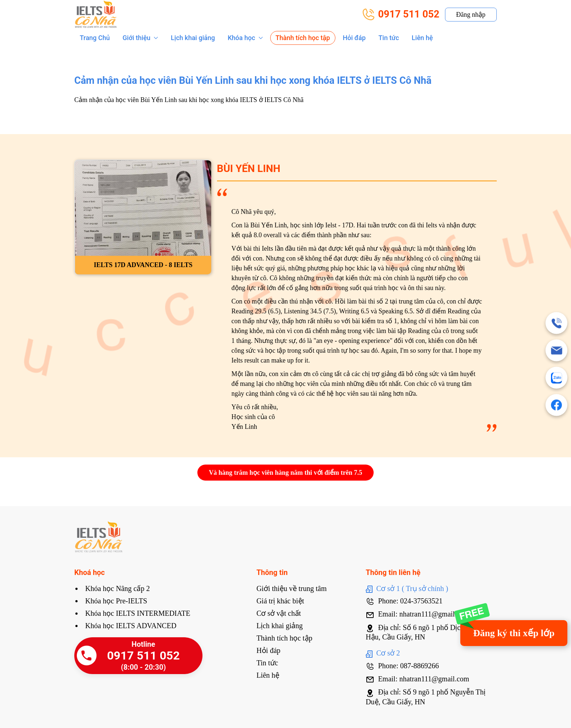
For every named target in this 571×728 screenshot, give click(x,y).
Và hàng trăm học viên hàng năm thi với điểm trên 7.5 (285, 473)
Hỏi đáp (354, 38)
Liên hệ (422, 38)
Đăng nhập (471, 15)
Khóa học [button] (245, 38)
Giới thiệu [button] (141, 38)
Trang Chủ (95, 38)
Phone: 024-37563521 (404, 601)
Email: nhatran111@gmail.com (417, 614)
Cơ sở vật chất (279, 613)
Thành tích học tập (303, 38)
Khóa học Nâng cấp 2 (117, 588)
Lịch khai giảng (193, 38)
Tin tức (389, 38)
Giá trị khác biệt (280, 601)
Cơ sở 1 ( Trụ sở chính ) (407, 588)
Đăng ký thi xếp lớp (514, 633)
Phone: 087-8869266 (402, 666)
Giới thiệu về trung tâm (292, 588)
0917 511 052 (401, 14)
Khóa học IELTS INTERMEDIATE (138, 613)
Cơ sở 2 (383, 653)
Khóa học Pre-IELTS (116, 601)
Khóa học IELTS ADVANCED (131, 626)
